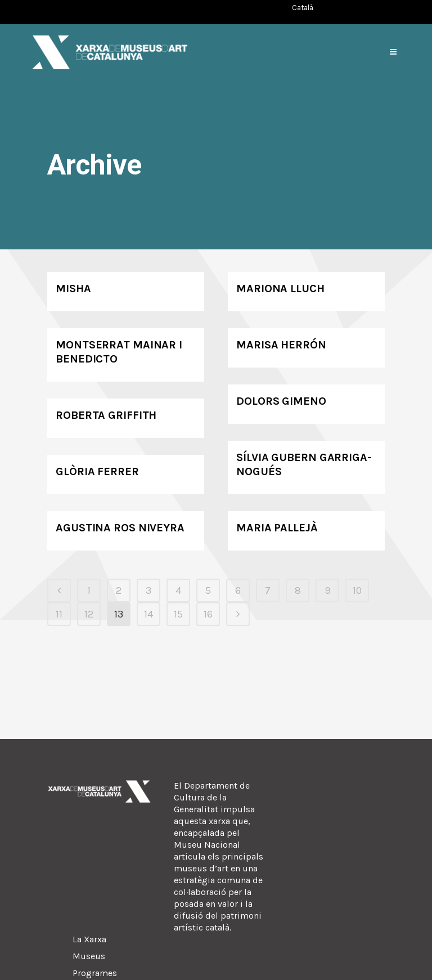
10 (357, 590)
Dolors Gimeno (281, 401)
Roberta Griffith (106, 415)
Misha (73, 288)
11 (59, 614)
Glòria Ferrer (97, 471)
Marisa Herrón (281, 345)
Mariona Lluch (280, 288)
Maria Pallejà (277, 528)
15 (178, 614)
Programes (95, 973)
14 (148, 614)
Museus (89, 956)
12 (89, 614)
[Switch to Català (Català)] (303, 8)
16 (208, 614)
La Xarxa (89, 939)
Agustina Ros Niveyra (120, 528)
